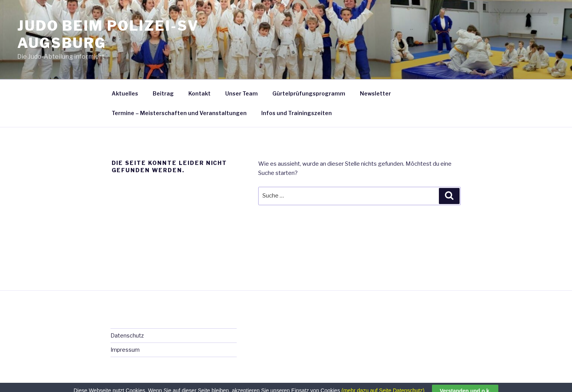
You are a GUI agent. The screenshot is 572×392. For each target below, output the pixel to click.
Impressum (125, 350)
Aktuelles (125, 93)
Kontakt (199, 93)
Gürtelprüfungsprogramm (309, 93)
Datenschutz (127, 335)
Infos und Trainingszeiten (297, 113)
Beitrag (163, 93)
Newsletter (375, 93)
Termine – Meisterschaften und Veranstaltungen (179, 113)
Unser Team (241, 93)
